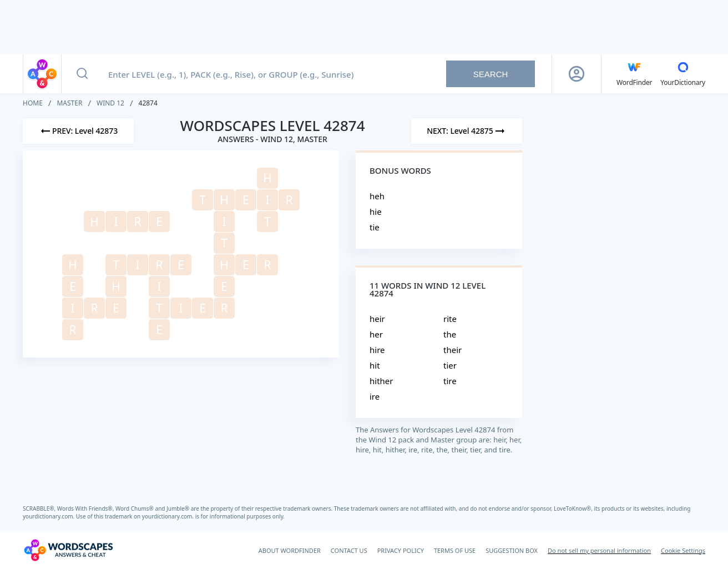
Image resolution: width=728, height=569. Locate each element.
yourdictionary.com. (49, 516)
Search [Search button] (491, 74)
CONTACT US (349, 550)
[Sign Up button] (577, 74)
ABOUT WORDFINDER (290, 550)
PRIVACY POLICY (401, 550)
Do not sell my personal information (599, 550)
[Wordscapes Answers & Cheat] (68, 550)
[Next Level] (467, 131)
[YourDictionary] (683, 74)
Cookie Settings (683, 550)
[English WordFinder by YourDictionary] (634, 74)
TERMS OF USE (455, 550)
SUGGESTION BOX (512, 550)
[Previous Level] (78, 131)
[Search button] (82, 74)
